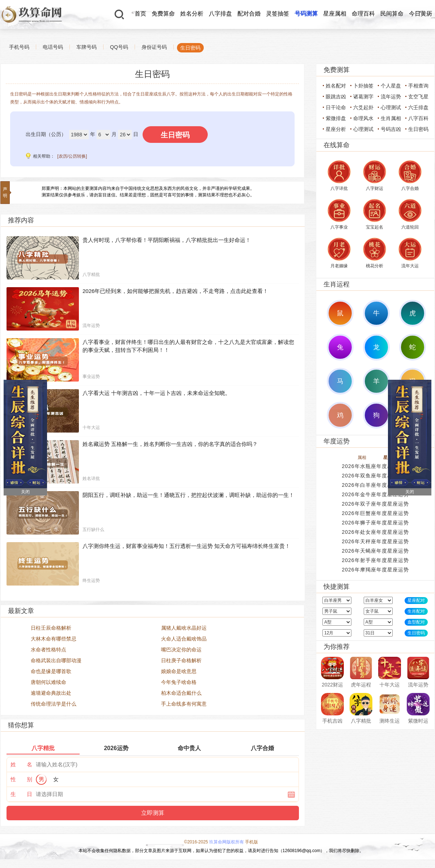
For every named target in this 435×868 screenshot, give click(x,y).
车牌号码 (86, 47)
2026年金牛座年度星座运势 (375, 494)
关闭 (25, 492)
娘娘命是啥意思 (179, 671)
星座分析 (336, 129)
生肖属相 (391, 118)
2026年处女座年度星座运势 (375, 532)
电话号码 (53, 47)
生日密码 (190, 48)
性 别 (21, 779)
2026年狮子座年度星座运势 (375, 523)
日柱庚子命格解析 (181, 660)
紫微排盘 (336, 118)
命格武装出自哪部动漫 (56, 660)
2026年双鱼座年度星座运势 (375, 476)
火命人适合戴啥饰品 (184, 639)
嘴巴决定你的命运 (181, 650)
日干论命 (336, 107)
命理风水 (363, 118)
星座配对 (416, 600)
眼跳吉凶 (336, 97)
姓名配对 (336, 86)
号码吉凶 (391, 129)
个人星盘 (391, 86)
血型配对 (416, 622)
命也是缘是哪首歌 (51, 671)
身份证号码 (154, 47)
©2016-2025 (196, 842)
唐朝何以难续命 (48, 682)
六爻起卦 (363, 107)
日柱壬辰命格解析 (51, 628)
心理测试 (391, 107)
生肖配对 (416, 611)
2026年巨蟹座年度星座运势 (375, 513)
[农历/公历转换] (72, 156)
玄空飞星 (418, 97)
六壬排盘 (418, 107)
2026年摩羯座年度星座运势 (375, 570)
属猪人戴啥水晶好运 (184, 628)
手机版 (252, 842)
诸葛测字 (363, 97)
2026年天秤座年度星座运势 (375, 541)
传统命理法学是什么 (54, 704)
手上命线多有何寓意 (184, 704)
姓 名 (21, 764)
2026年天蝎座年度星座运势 (375, 551)
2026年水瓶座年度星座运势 (375, 466)
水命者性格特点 (48, 650)
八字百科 (418, 118)
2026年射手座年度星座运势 (375, 560)
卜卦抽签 (363, 86)
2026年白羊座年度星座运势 (375, 485)
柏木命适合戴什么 (181, 693)
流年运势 (391, 97)
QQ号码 (119, 47)
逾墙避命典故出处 (51, 693)
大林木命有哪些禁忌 (54, 639)
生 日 (21, 794)
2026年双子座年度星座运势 (375, 504)
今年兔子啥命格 (179, 682)
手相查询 (418, 86)
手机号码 (19, 47)
